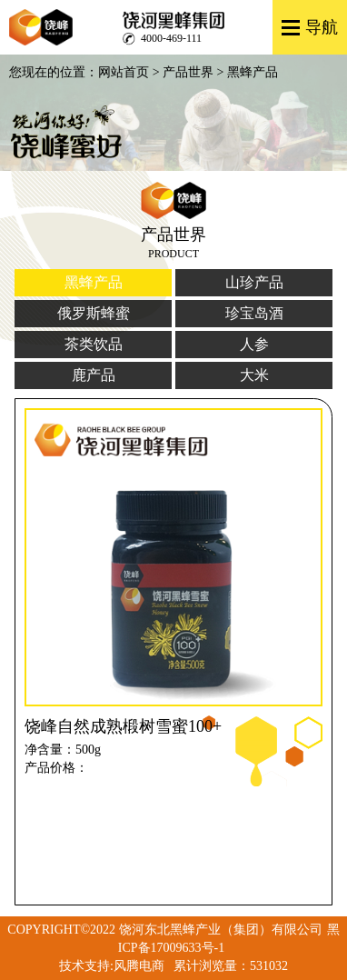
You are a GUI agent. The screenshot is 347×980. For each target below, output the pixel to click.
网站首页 (124, 72)
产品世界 (188, 72)
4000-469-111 (171, 38)
